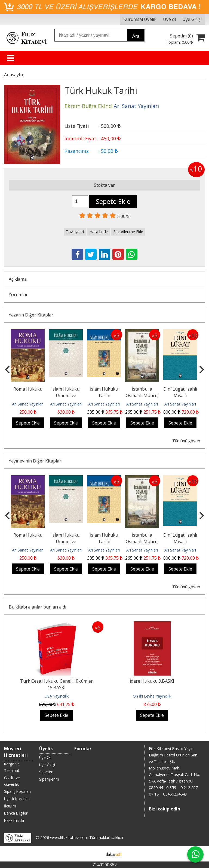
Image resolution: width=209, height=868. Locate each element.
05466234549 (175, 794)
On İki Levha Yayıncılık (152, 696)
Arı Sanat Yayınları (28, 404)
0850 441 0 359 (162, 788)
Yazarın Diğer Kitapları (32, 315)
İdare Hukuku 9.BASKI (152, 681)
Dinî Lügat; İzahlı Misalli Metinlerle (180, 395)
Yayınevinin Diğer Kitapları (36, 461)
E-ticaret (96, 854)
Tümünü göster (186, 441)
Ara (136, 36)
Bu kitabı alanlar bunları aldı (37, 607)
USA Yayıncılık (57, 696)
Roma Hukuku (28, 389)
